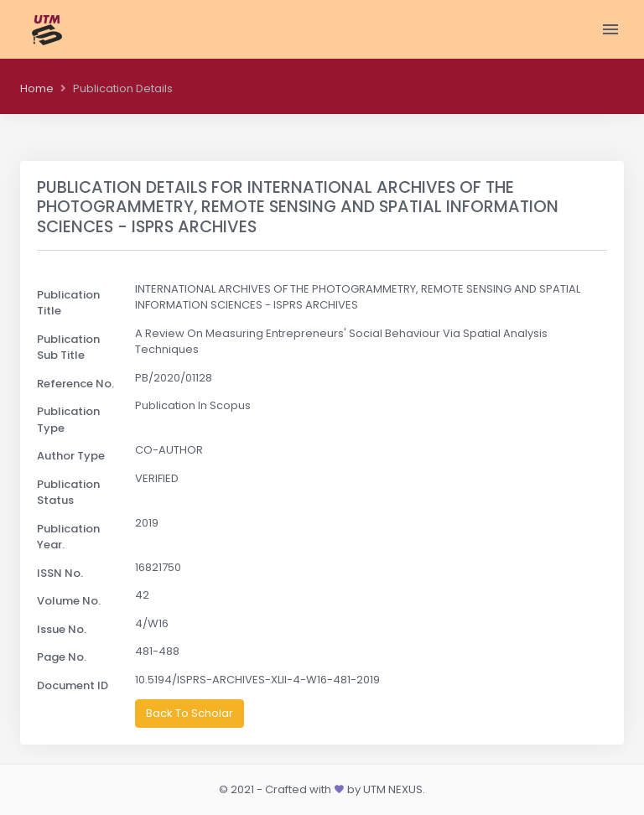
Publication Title (68, 303)
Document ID (73, 685)
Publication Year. (68, 537)
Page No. (62, 657)
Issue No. (62, 629)
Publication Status (68, 493)
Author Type (71, 456)
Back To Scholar (190, 713)
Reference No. (75, 384)
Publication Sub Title (68, 348)
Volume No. (69, 601)
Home (37, 88)
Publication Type (68, 420)
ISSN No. (60, 573)
